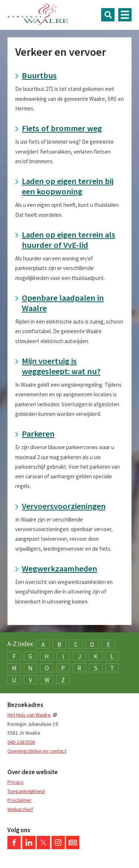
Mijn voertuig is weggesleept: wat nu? (61, 366)
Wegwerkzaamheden (59, 568)
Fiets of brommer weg (62, 128)
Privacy (16, 782)
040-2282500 (21, 742)
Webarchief (20, 809)
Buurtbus (39, 75)
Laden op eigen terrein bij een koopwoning (68, 186)
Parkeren (38, 434)
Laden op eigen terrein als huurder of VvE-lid (69, 240)
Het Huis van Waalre (29, 715)
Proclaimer (19, 800)
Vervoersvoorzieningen (64, 506)
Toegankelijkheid (26, 791)
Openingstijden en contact (37, 751)
